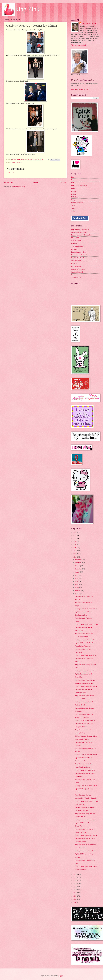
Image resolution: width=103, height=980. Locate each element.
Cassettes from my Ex (78, 272)
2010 (75, 893)
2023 (75, 538)
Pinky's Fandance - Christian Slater (85, 780)
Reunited (77, 857)
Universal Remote (80, 817)
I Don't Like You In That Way (80, 255)
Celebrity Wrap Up (16, 163)
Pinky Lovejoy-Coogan (89, 23)
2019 (75, 551)
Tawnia (73, 208)
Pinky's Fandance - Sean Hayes (84, 649)
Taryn (73, 206)
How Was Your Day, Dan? (79, 258)
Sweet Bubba (79, 677)
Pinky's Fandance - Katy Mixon (84, 714)
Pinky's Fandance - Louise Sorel (84, 764)
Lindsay (74, 191)
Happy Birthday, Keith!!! (82, 739)
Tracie (73, 211)
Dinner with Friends (81, 693)
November (78, 563)
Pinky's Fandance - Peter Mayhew (85, 829)
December (78, 560)
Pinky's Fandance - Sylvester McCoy (85, 748)
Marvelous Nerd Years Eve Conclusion (86, 798)
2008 (75, 899)
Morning (77, 792)
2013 (75, 884)
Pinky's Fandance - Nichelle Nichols (85, 845)
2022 (75, 542)
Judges (77, 606)
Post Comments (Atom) (18, 187)
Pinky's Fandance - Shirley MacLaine (86, 665)
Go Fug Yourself (76, 261)
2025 (75, 532)
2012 (75, 887)
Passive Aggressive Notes (79, 252)
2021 (75, 545)
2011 (75, 890)
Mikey (73, 200)
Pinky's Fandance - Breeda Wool (84, 634)
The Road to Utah (80, 699)
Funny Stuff (78, 652)
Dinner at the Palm (80, 832)
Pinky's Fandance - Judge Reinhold (85, 814)
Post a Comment (14, 173)
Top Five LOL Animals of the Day (85, 643)
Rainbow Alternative (77, 203)
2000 (75, 902)
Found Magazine (76, 266)
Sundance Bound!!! (80, 705)
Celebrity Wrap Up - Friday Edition (85, 702)
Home (36, 182)
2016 (75, 874)
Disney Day (78, 711)
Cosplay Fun (78, 826)
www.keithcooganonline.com (80, 89)
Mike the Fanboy (76, 241)
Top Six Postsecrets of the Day (84, 612)
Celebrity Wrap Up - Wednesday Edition (86, 624)
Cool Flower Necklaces (78, 269)
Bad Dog (77, 752)
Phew (76, 863)
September (78, 569)
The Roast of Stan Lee (81, 811)
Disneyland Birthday (81, 727)
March (77, 588)
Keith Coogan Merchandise (79, 186)
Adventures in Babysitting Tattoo (84, 683)
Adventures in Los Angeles (79, 232)
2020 (75, 548)
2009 (75, 896)
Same (76, 668)
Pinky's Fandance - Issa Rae (83, 795)
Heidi (73, 177)
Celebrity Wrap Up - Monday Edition (86, 655)
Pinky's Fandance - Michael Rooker (85, 860)
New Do (77, 599)
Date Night (78, 745)
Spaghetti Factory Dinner (82, 717)
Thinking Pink (22, 9)
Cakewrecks (75, 275)
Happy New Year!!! (80, 869)
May (77, 581)
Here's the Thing (80, 804)
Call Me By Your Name (82, 637)
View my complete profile (79, 45)
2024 (75, 535)
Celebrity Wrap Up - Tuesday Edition (86, 640)
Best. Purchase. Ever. (81, 615)
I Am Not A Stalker (77, 238)
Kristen (73, 188)
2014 (75, 881)
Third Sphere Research (78, 246)
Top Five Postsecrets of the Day (84, 674)
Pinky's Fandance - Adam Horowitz (85, 680)
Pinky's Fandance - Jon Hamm (84, 618)
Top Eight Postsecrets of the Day (84, 807)
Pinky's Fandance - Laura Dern (84, 730)
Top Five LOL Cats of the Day (84, 627)
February (78, 591)
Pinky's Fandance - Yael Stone (83, 603)
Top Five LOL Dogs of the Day (84, 596)
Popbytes (74, 249)
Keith (73, 183)
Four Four (74, 263)
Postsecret (74, 244)
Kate (73, 180)
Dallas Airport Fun (80, 848)
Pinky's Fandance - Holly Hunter (84, 696)
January (78, 594)
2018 (75, 554)
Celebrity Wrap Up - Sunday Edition (85, 671)
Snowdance (78, 662)
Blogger (60, 976)
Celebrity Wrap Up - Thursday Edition (86, 609)
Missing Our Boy (80, 733)
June (77, 578)
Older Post (63, 182)
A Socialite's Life (76, 278)
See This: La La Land (81, 761)
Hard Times (78, 776)
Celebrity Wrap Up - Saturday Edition (86, 686)
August (77, 572)
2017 (75, 557)
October (78, 566)
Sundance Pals (79, 631)
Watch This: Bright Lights (82, 767)
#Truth (77, 621)
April (77, 584)
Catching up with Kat (81, 842)
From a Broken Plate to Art (83, 646)
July (77, 575)
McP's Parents (75, 197)
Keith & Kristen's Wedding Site (80, 229)
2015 (75, 877)
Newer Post (8, 182)
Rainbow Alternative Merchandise (81, 235)
